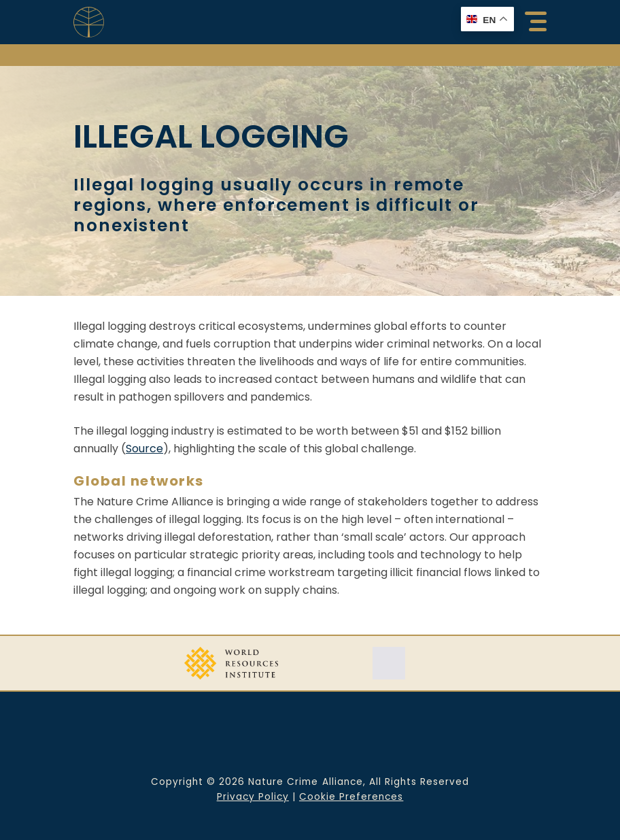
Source (144, 449)
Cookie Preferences (351, 797)
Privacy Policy (253, 797)
